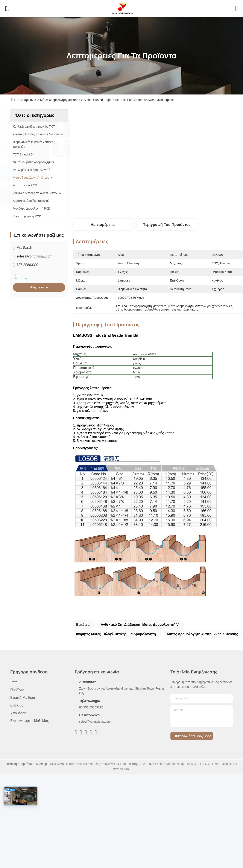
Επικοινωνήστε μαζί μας (30, 721)
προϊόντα (30, 100)
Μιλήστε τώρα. (39, 287)
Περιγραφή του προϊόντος (167, 225)
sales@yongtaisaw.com (34, 256)
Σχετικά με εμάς (23, 698)
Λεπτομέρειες (103, 225)
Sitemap (41, 764)
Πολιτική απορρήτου (19, 764)
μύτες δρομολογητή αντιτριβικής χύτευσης (203, 634)
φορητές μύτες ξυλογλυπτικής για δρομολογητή (116, 634)
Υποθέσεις (18, 713)
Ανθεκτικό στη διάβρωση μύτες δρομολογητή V (140, 625)
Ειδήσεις (17, 705)
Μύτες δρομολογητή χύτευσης (60, 100)
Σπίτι (17, 100)
